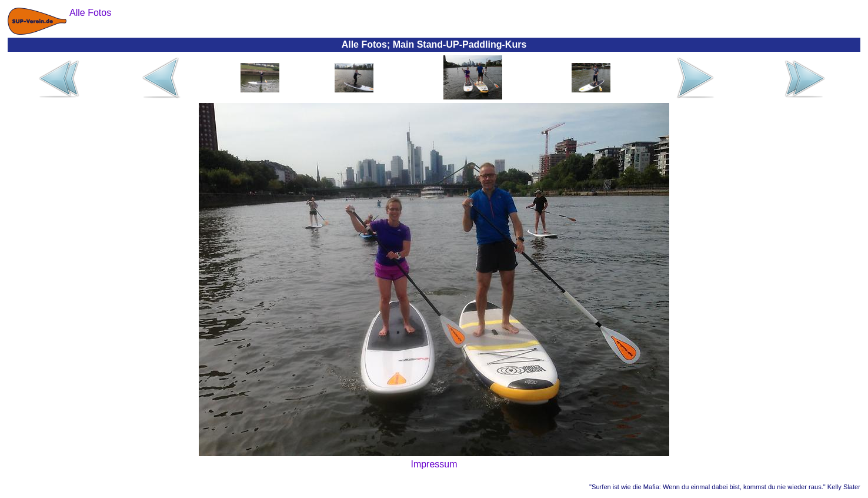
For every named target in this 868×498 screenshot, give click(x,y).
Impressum (434, 464)
